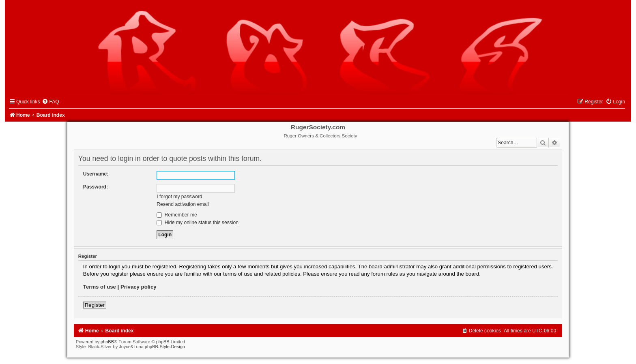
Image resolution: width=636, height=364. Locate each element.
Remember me (177, 215)
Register (95, 305)
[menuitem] (50, 102)
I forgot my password (179, 197)
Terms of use (100, 287)
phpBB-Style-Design (165, 347)
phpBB (107, 342)
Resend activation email (183, 204)
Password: (96, 187)
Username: (96, 174)
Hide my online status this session (198, 223)
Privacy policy (139, 287)
